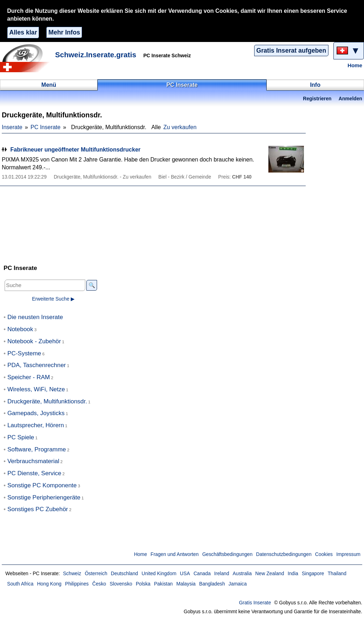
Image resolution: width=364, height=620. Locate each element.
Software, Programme (37, 449)
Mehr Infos (64, 32)
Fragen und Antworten (175, 554)
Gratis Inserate (255, 603)
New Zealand (270, 574)
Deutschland (124, 574)
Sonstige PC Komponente (42, 485)
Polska (143, 584)
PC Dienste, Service (34, 473)
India (293, 574)
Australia (242, 574)
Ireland (222, 574)
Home (355, 65)
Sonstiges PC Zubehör (38, 509)
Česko (99, 584)
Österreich (96, 574)
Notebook (20, 329)
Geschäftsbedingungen (227, 554)
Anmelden (350, 99)
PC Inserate (45, 127)
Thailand (337, 574)
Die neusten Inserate (35, 317)
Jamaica (238, 584)
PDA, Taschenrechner (37, 365)
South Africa (20, 584)
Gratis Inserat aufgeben (291, 51)
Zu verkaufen (180, 127)
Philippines (77, 584)
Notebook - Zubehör (34, 341)
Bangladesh (212, 584)
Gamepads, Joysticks (36, 413)
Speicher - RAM (29, 377)
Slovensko (121, 584)
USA (185, 574)
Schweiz (72, 574)
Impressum (348, 554)
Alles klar (23, 32)
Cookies (324, 554)
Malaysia (186, 584)
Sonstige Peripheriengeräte (44, 497)
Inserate (12, 127)
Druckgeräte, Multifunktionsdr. (47, 401)
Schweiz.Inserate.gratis (96, 55)
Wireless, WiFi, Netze (36, 389)
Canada (202, 574)
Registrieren (317, 99)
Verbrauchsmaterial (33, 461)
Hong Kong (49, 584)
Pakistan (163, 584)
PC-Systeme (24, 353)
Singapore (313, 574)
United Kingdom (159, 574)
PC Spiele (21, 437)
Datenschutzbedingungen (284, 554)
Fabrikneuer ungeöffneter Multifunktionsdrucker (75, 150)
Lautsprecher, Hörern (36, 425)
